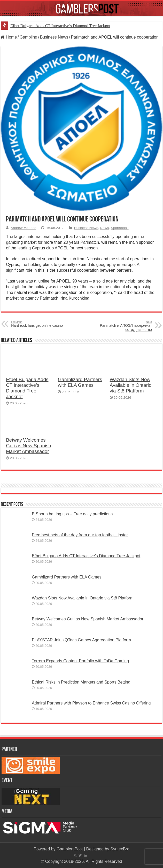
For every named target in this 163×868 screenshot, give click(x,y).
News (104, 228)
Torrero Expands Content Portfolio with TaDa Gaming (80, 661)
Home (9, 37)
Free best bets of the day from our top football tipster (80, 535)
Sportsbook (120, 228)
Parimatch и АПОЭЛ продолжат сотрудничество (125, 326)
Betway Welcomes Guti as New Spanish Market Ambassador (29, 446)
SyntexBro (120, 849)
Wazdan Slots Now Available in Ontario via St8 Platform (131, 385)
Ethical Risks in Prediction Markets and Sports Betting (81, 682)
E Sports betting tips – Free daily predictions (72, 514)
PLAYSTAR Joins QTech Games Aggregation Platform (81, 640)
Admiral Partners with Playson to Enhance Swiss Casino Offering (91, 703)
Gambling (28, 37)
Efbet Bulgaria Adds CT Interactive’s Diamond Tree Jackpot (60, 26)
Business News (54, 37)
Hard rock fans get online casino (38, 324)
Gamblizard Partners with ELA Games (80, 382)
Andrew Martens (23, 228)
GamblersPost (70, 849)
